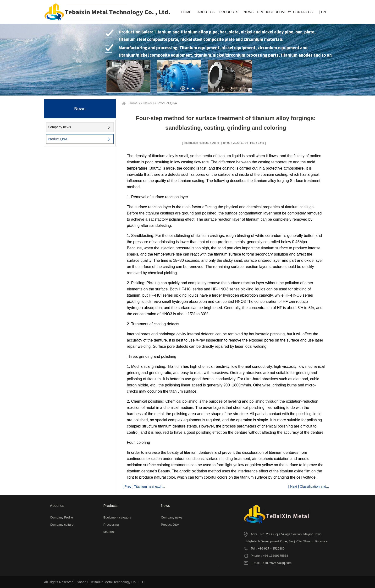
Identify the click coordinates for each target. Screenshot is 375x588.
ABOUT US (206, 12)
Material (109, 532)
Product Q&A (58, 139)
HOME (186, 12)
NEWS (248, 12)
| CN (323, 12)
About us (57, 505)
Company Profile (61, 517)
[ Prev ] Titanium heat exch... (144, 486)
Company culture (62, 525)
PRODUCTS (229, 12)
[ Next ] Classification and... (309, 486)
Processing (111, 525)
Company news (59, 127)
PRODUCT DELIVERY (274, 12)
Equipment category (117, 517)
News (148, 103)
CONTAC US (303, 12)
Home (133, 103)
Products (110, 505)
